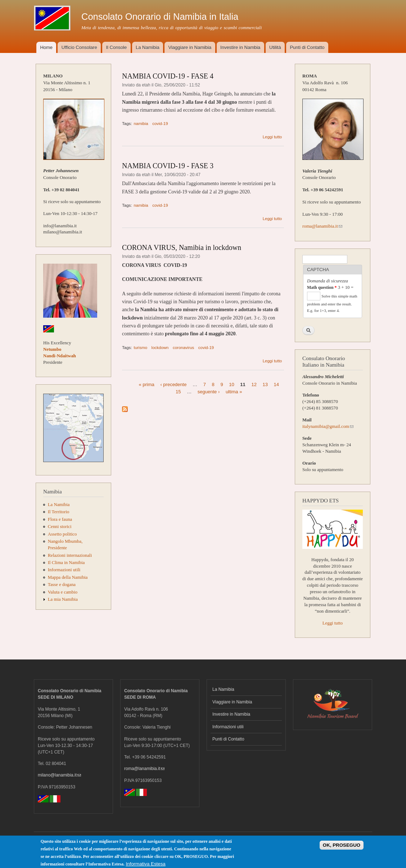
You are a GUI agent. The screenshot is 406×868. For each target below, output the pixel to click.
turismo (140, 348)
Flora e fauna (60, 519)
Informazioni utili (64, 570)
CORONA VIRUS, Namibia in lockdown (182, 247)
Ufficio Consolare (79, 47)
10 (231, 384)
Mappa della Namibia (68, 577)
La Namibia (148, 47)
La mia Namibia (63, 599)
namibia (141, 124)
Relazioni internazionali (70, 555)
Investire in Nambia (240, 47)
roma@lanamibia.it (322, 226)
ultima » (234, 391)
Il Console (116, 47)
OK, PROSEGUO (342, 847)
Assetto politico (62, 534)
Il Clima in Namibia (66, 563)
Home (46, 47)
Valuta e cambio (63, 592)
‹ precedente (173, 384)
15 (178, 391)
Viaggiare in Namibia (190, 47)
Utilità (275, 47)
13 (265, 384)
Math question (322, 287)
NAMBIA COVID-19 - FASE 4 (168, 76)
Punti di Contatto (307, 47)
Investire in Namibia (231, 714)
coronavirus (183, 348)
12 (254, 384)
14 (276, 384)
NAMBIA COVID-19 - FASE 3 (168, 166)
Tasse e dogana (62, 585)
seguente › (209, 391)
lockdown (160, 348)
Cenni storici (60, 527)
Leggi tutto (272, 137)
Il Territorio (59, 512)
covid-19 (160, 124)
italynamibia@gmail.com (328, 426)
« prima (146, 384)
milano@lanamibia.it (59, 775)
